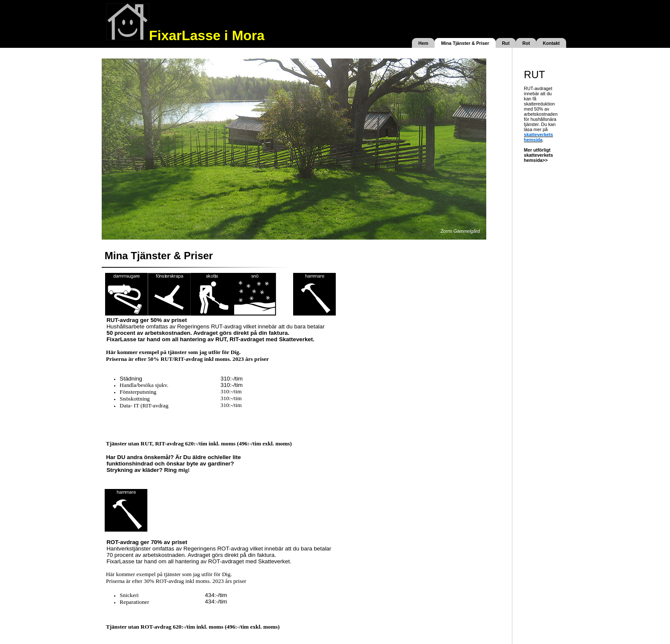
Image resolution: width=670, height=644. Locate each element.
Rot (526, 43)
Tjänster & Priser (470, 43)
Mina (446, 43)
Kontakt (551, 43)
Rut (506, 43)
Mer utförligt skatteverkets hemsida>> (538, 155)
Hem (423, 43)
